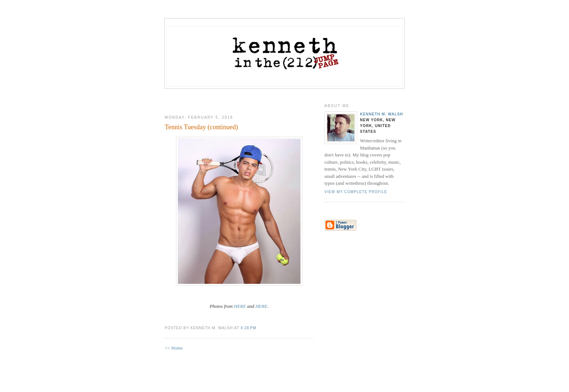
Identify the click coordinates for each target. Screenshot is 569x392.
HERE (240, 306)
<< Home (174, 348)
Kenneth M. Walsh (382, 114)
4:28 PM (248, 328)
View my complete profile (356, 192)
